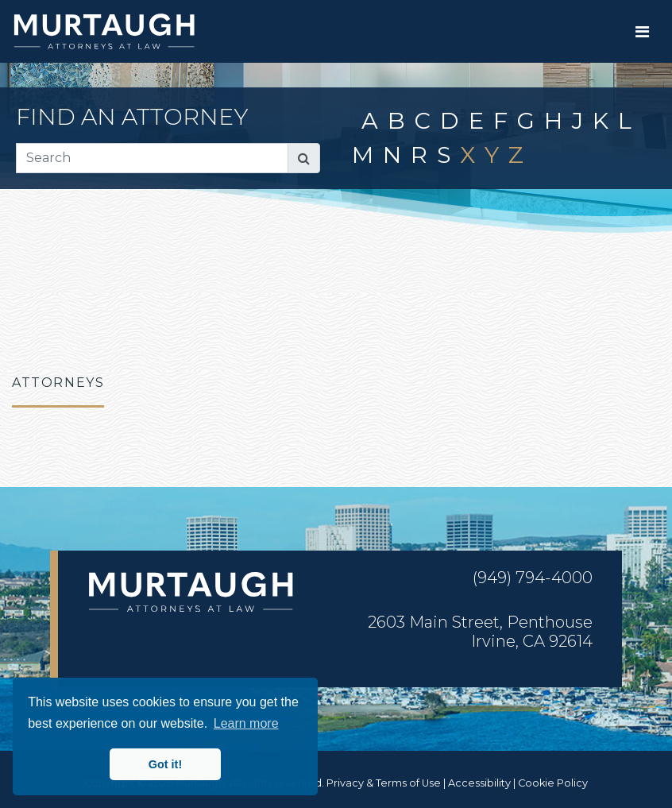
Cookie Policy (553, 783)
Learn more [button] (246, 723)
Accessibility (479, 783)
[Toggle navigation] (642, 32)
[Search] (152, 158)
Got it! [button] (165, 764)
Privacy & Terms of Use (384, 783)
